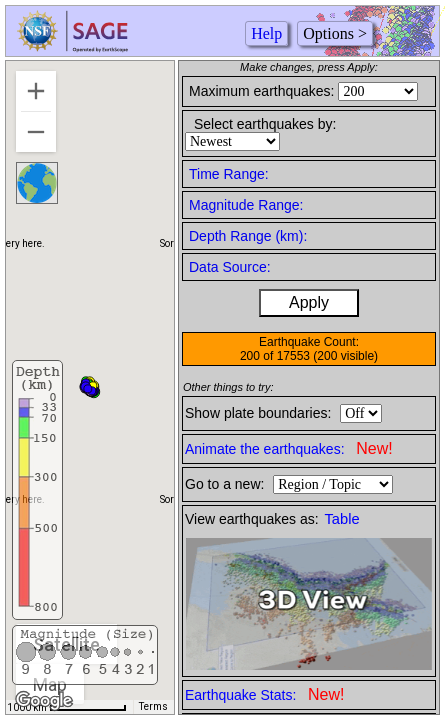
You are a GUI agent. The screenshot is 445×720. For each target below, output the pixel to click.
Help (266, 33)
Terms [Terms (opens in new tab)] (153, 706)
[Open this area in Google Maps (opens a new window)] (44, 701)
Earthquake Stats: (264, 694)
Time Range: (229, 174)
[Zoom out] (36, 132)
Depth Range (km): (248, 236)
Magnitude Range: (246, 205)
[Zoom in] (36, 91)
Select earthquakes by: (265, 124)
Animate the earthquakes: (289, 448)
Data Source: (230, 267)
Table (342, 519)
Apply (309, 302)
